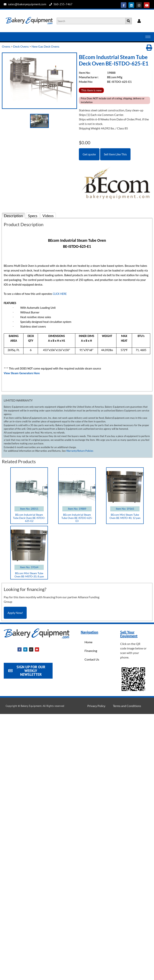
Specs (33, 216)
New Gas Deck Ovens (45, 46)
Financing (91, 651)
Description (13, 216)
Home (88, 642)
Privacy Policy (96, 706)
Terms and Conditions (127, 706)
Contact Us (92, 659)
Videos (48, 216)
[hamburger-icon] (148, 37)
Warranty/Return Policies (80, 451)
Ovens (6, 46)
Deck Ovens (21, 46)
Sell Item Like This (115, 154)
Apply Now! (15, 613)
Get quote (89, 154)
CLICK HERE (60, 294)
